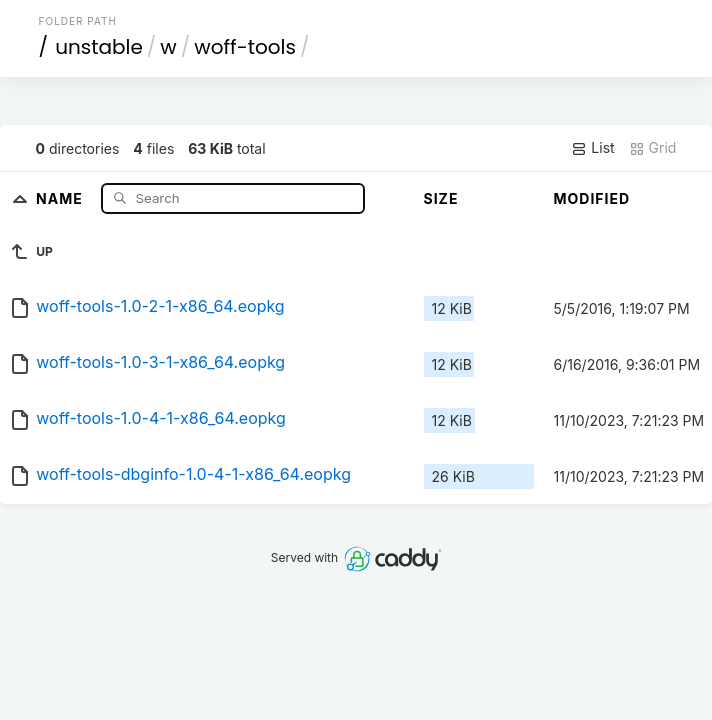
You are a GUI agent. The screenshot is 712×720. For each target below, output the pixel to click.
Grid (653, 148)
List (592, 148)
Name (61, 197)
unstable (99, 47)
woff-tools (245, 47)
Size (441, 198)
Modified (592, 198)
